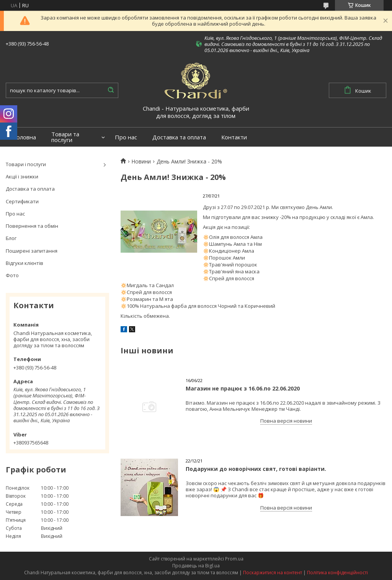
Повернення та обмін (32, 226)
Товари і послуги (26, 164)
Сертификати (22, 201)
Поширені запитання (32, 251)
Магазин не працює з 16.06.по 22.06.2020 (243, 388)
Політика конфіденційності (337, 573)
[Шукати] (111, 90)
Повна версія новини (286, 421)
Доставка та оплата (179, 137)
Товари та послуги (65, 137)
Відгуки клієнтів (24, 263)
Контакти (234, 137)
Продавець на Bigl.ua (196, 566)
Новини (141, 162)
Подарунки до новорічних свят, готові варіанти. (256, 469)
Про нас (126, 137)
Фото (12, 275)
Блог (11, 238)
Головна (25, 137)
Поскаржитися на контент (273, 573)
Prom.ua (234, 559)
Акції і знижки (22, 176)
